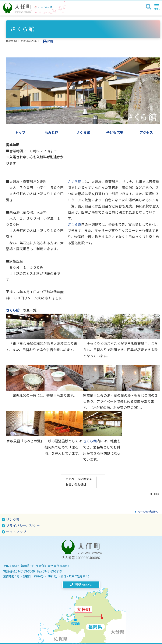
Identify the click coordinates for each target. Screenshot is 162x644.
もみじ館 (52, 133)
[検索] (149, 7)
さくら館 (83, 133)
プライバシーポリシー (21, 526)
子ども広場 (115, 133)
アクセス (146, 133)
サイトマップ (14, 532)
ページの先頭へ (148, 512)
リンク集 (11, 520)
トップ (20, 133)
